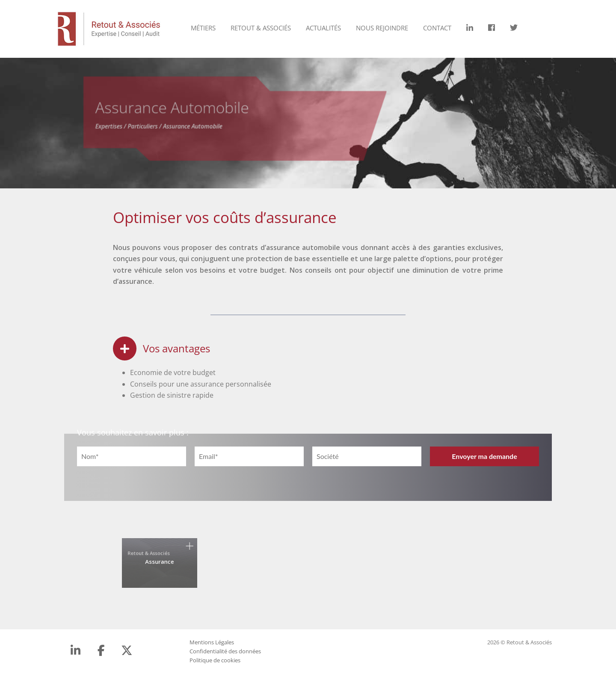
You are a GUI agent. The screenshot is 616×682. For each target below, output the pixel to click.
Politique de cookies (215, 660)
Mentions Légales (212, 642)
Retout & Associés (261, 28)
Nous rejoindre (382, 28)
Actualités (323, 28)
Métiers (203, 28)
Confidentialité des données (225, 651)
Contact (437, 28)
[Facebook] (101, 650)
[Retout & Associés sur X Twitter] (127, 650)
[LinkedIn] (76, 650)
